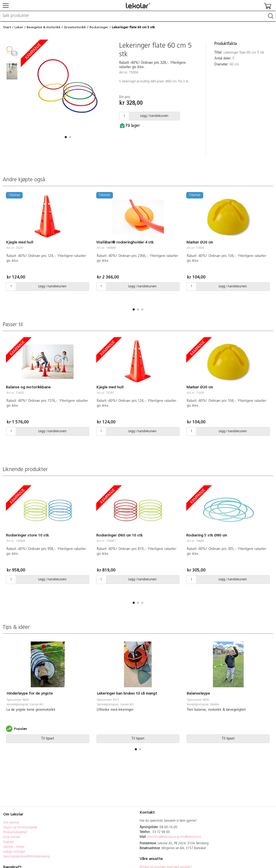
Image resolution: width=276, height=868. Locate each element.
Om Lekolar (11, 823)
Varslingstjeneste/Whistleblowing (26, 857)
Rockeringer (99, 27)
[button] (66, 137)
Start (7, 27)
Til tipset (48, 739)
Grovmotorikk (75, 27)
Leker (19, 27)
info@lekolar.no (190, 837)
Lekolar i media (14, 847)
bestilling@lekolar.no (162, 837)
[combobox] (138, 16)
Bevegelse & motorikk (44, 27)
